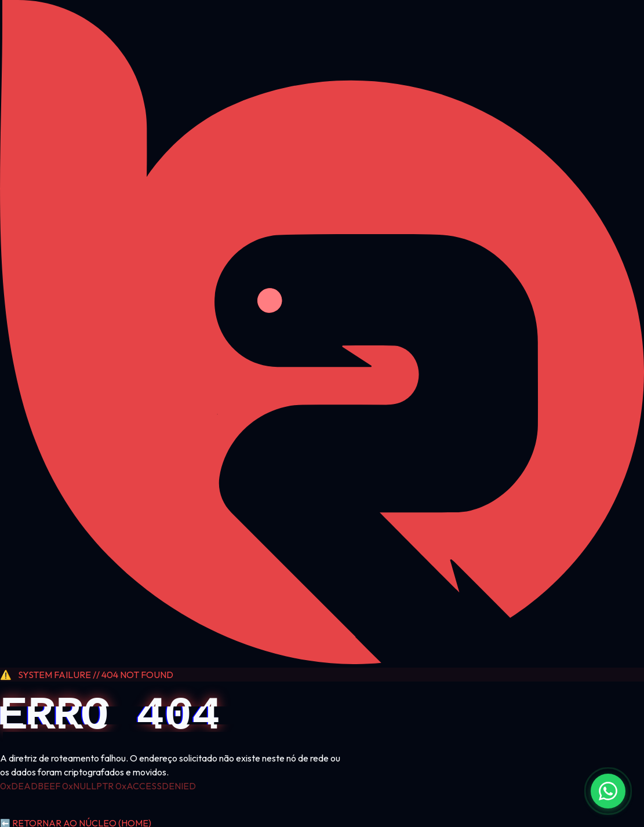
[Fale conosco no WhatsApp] (608, 791)
